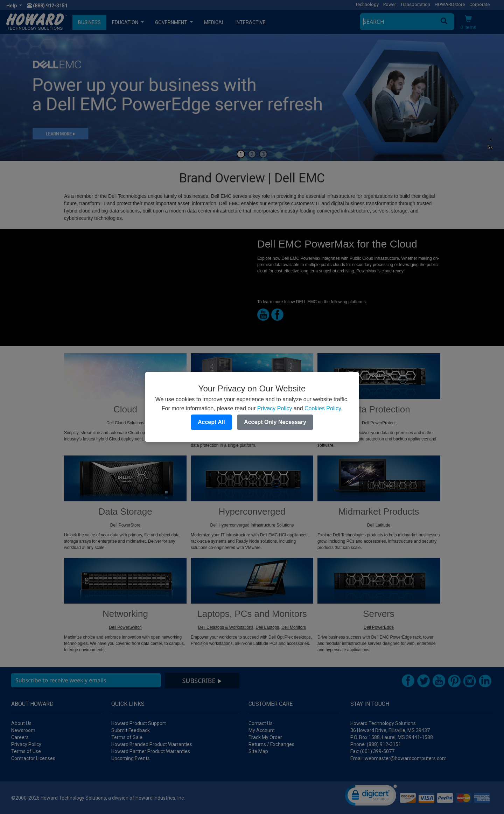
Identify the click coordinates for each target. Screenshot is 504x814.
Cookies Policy (323, 408)
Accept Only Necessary (275, 422)
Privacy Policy (275, 408)
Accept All (211, 422)
